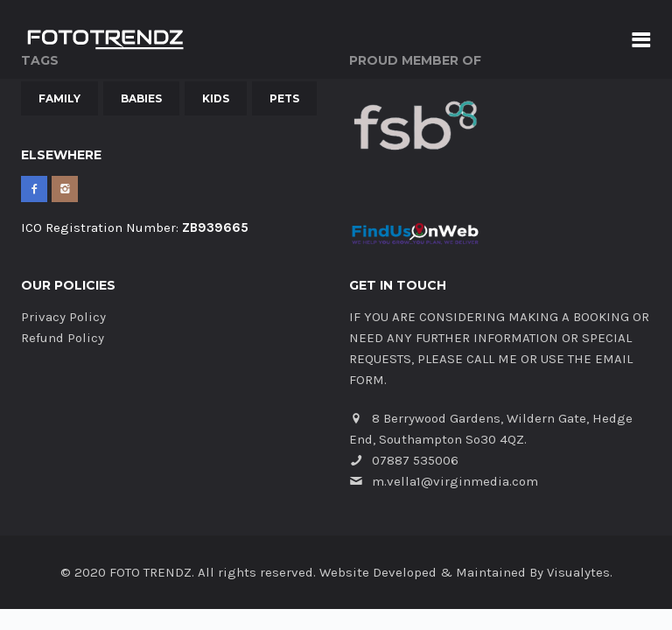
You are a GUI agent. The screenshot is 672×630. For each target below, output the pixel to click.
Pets (284, 98)
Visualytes (578, 572)
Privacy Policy (63, 317)
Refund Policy (63, 338)
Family (59, 98)
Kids (216, 98)
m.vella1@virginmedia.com (455, 481)
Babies (141, 98)
